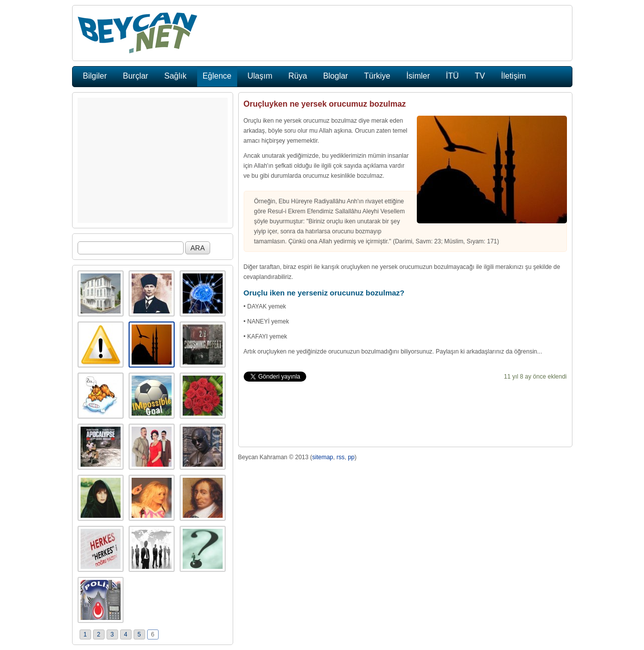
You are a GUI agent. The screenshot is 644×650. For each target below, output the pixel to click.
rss (340, 457)
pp (351, 457)
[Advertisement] (153, 160)
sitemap (323, 457)
